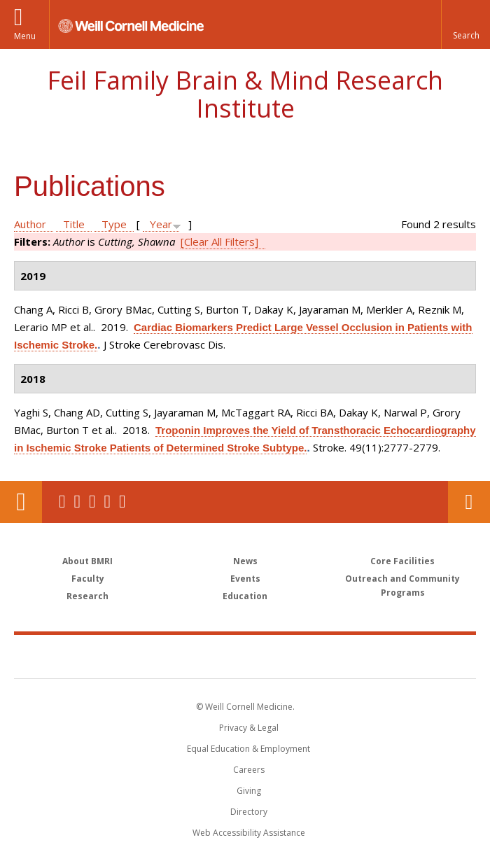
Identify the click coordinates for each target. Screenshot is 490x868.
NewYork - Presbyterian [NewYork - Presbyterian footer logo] (341, 656)
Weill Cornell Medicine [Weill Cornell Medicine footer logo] (164, 656)
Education (245, 596)
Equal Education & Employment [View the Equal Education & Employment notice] (248, 749)
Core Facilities (402, 561)
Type (114, 224)
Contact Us (469, 502)
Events (245, 579)
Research (87, 596)
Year (161, 224)
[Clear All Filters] (219, 241)
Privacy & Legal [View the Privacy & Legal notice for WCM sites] (249, 728)
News (245, 561)
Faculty (88, 579)
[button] (465, 24)
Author (30, 224)
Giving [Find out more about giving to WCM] (249, 791)
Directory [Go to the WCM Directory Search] (249, 812)
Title (74, 224)
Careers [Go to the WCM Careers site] (249, 770)
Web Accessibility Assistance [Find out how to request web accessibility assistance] (249, 833)
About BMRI (87, 561)
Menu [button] (25, 36)
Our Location (21, 502)
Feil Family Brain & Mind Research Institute (245, 94)
